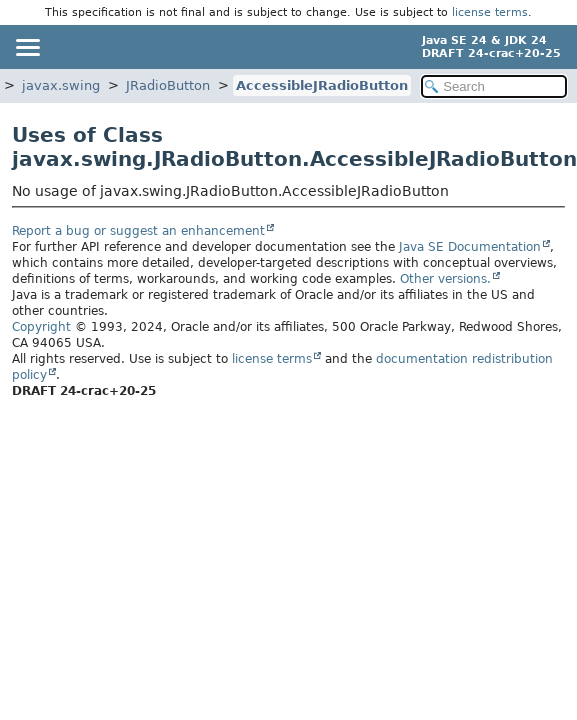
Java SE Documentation (470, 247)
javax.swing (61, 85)
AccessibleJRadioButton (322, 85)
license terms (490, 12)
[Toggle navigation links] (27, 47)
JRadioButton (168, 85)
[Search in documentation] (494, 86)
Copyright (41, 327)
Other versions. (445, 279)
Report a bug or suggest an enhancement (138, 231)
